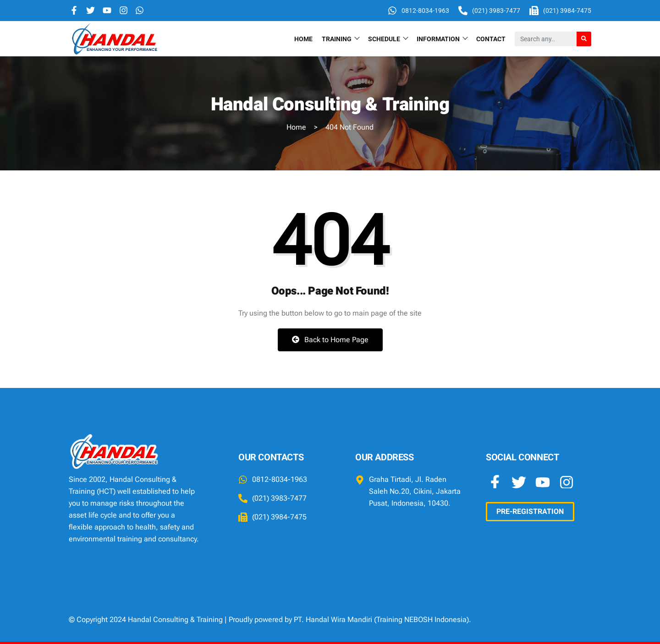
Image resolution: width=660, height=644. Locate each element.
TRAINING (340, 39)
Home (303, 39)
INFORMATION (442, 39)
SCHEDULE (388, 39)
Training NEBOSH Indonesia (421, 619)
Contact (491, 39)
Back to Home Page (330, 340)
